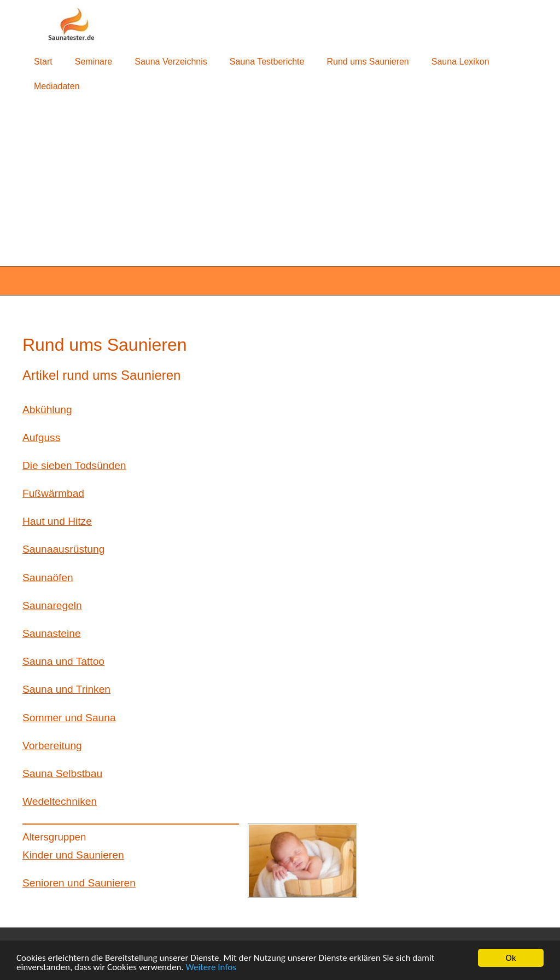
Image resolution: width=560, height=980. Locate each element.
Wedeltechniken (60, 801)
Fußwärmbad (53, 493)
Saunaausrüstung (63, 549)
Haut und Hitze (57, 521)
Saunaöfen (48, 578)
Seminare (94, 62)
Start (43, 62)
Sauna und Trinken (66, 689)
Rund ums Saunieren (367, 62)
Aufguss (41, 437)
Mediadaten (57, 86)
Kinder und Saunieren (73, 855)
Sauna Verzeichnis (171, 62)
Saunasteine (52, 633)
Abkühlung (47, 410)
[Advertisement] (280, 183)
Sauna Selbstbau (62, 773)
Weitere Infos (211, 968)
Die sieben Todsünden (74, 465)
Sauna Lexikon (460, 62)
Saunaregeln (52, 605)
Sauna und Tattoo (63, 661)
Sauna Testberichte (267, 62)
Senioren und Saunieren (79, 883)
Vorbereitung (52, 746)
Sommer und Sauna (69, 718)
